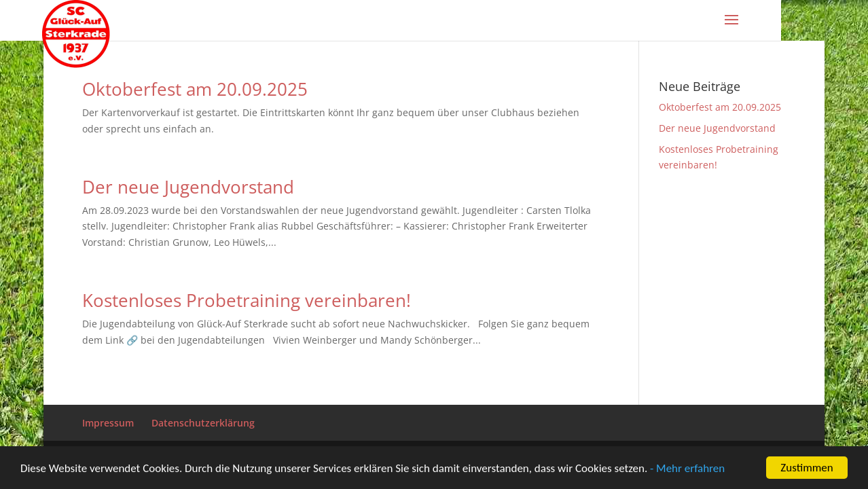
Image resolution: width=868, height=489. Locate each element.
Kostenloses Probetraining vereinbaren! (247, 300)
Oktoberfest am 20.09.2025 (195, 89)
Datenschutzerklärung (203, 423)
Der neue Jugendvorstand (188, 187)
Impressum (108, 423)
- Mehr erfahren (687, 469)
